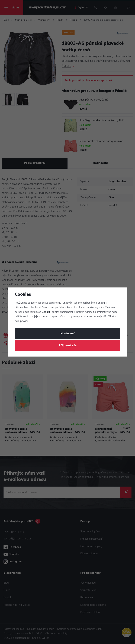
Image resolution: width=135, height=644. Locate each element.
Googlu (46, 312)
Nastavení (67, 334)
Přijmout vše (68, 346)
